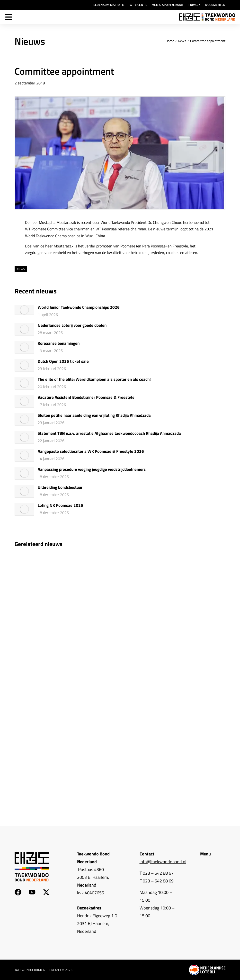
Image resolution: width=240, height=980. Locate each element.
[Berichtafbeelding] (24, 310)
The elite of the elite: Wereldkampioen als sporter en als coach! (94, 380)
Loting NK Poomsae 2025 (60, 506)
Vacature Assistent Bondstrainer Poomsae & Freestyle (86, 398)
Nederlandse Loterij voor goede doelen (72, 326)
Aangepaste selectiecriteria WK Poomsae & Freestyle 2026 (91, 452)
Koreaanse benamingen (59, 344)
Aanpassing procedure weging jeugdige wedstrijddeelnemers (92, 470)
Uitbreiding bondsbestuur (60, 488)
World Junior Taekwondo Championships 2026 (79, 308)
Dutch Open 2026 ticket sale (63, 362)
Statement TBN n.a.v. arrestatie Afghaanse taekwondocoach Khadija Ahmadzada (109, 434)
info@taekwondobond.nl (163, 862)
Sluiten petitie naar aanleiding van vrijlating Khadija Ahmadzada (94, 416)
